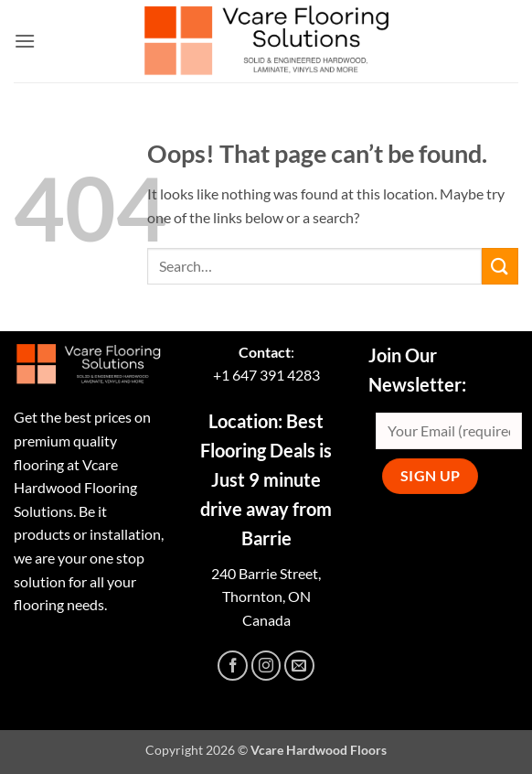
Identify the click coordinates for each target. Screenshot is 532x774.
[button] (25, 41)
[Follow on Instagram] (266, 666)
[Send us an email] (299, 666)
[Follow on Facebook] (233, 666)
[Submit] (500, 266)
